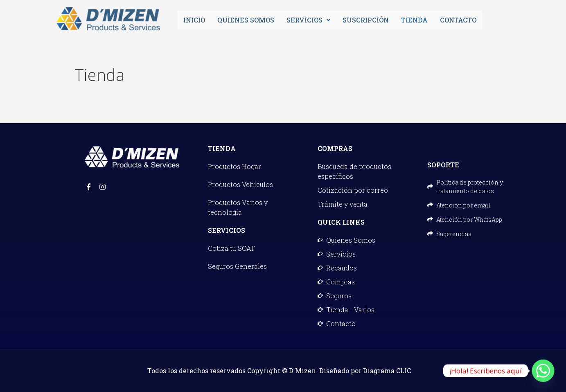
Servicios (308, 20)
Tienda (414, 20)
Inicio (194, 20)
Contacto (458, 20)
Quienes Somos (246, 20)
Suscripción (366, 20)
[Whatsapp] (543, 371)
